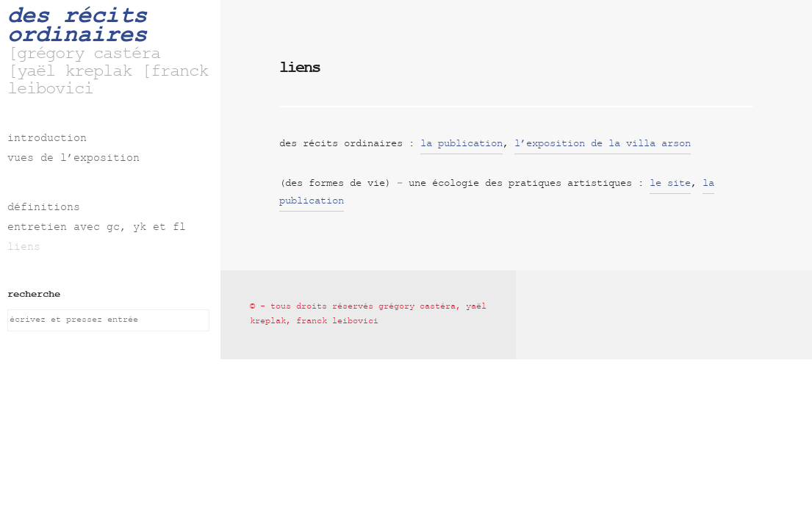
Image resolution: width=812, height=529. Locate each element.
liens (24, 248)
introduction (47, 139)
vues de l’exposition (73, 159)
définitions (44, 208)
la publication (461, 145)
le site (670, 184)
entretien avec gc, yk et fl (97, 228)
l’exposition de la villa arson (603, 145)
